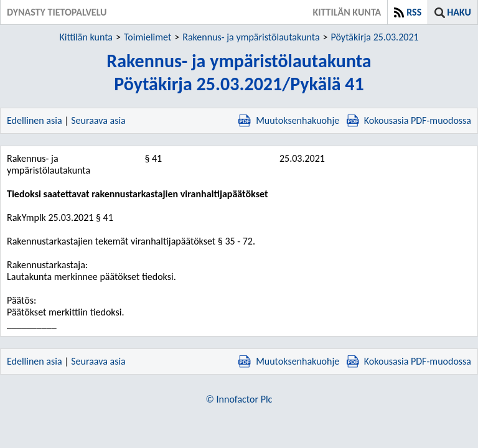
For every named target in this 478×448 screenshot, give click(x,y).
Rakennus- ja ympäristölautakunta (251, 37)
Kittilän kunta (86, 37)
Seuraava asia (98, 120)
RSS (414, 12)
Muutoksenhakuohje (289, 120)
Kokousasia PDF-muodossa (409, 120)
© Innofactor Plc (239, 399)
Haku (459, 12)
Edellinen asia (35, 120)
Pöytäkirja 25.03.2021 (375, 37)
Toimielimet (148, 37)
